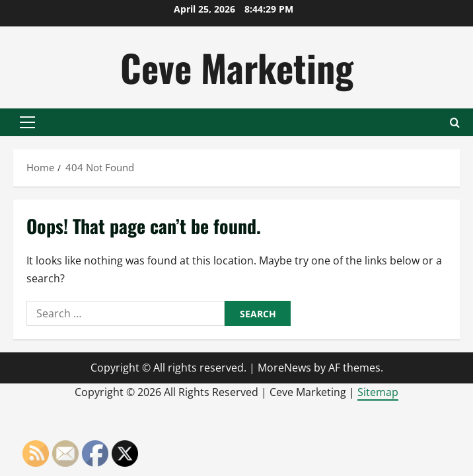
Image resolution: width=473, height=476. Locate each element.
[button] (27, 122)
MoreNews (284, 368)
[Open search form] (455, 123)
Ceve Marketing (237, 67)
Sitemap (378, 392)
